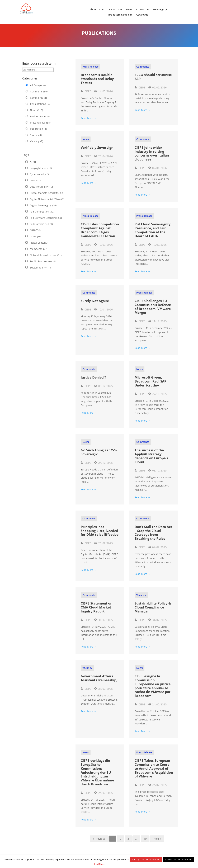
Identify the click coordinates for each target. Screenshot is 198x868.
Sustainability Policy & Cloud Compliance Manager (153, 611)
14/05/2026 (104, 95)
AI (33, 165)
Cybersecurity (40, 178)
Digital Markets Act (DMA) (46, 196)
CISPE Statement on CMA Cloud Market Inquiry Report (96, 611)
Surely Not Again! (95, 304)
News (129, 10)
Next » (157, 842)
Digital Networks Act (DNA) (47, 203)
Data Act (37, 184)
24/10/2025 (104, 466)
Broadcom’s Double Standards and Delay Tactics (97, 82)
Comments (39, 95)
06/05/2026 (158, 91)
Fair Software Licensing (46, 221)
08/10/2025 (158, 474)
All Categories (38, 89)
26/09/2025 (104, 547)
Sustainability (40, 271)
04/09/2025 (158, 551)
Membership (39, 252)
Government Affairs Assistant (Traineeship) (99, 681)
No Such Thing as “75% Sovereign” (99, 456)
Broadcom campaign (120, 15)
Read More (99, 864)
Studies (36, 139)
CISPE (86, 95)
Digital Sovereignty (43, 209)
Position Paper (40, 120)
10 (145, 842)
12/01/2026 (104, 313)
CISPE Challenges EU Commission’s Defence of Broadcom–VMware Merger (153, 310)
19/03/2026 (104, 248)
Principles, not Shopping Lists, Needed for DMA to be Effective (100, 534)
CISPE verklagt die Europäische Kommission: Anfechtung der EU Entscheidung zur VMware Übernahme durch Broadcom (97, 776)
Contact (141, 10)
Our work (113, 10)
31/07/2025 (104, 623)
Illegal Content (40, 246)
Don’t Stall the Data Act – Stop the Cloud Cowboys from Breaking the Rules (153, 536)
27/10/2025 (158, 397)
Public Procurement (43, 265)
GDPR (36, 240)
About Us (95, 10)
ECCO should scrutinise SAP (153, 80)
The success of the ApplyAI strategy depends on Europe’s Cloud (151, 459)
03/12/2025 (104, 389)
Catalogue (142, 15)
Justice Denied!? (93, 381)
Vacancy (37, 145)
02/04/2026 (158, 171)
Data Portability (41, 190)
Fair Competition (42, 215)
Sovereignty (160, 10)
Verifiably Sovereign (97, 151)
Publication (38, 132)
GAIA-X (36, 234)
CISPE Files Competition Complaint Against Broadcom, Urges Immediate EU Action (100, 233)
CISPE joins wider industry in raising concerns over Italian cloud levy (152, 157)
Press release (40, 126)
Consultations (40, 107)
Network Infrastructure (46, 259)
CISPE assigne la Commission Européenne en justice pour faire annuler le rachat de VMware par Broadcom (153, 689)
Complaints (38, 101)
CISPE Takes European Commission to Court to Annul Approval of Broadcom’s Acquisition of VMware (154, 772)
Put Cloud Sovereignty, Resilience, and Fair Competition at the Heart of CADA (153, 233)
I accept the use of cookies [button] (146, 860)
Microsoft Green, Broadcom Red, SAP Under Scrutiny (150, 385)
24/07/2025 (158, 708)
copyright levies (41, 172)
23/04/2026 (104, 160)
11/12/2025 (158, 325)
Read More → (89, 122)
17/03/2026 (158, 248)
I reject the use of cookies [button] (178, 860)
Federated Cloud (41, 228)
